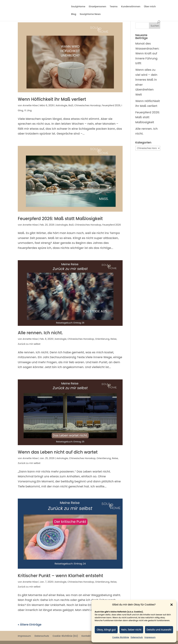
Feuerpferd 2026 (111, 105)
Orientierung (102, 339)
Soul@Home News (90, 14)
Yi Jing (28, 110)
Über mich (150, 7)
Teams (114, 7)
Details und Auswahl (159, 630)
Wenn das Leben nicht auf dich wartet (58, 452)
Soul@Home (78, 7)
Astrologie (61, 105)
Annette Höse (30, 105)
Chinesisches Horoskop (88, 105)
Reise (113, 339)
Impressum (150, 637)
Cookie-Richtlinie (121, 637)
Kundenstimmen (131, 7)
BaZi (71, 105)
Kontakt (86, 636)
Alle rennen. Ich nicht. (40, 333)
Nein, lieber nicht (131, 630)
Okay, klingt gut (106, 630)
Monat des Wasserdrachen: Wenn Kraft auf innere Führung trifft (147, 53)
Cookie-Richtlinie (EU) (65, 636)
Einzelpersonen (97, 7)
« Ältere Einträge (30, 624)
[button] (172, 605)
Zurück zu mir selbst (29, 344)
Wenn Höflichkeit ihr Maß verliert (52, 99)
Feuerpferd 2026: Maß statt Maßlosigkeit (60, 219)
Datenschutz (137, 637)
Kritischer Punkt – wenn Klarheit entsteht (60, 576)
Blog (74, 14)
